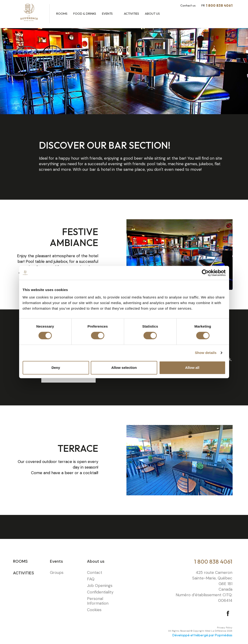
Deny (56, 368)
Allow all (192, 368)
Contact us (188, 5)
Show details (206, 353)
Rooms (62, 14)
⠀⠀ (127, 566)
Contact (95, 572)
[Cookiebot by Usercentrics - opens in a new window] (205, 273)
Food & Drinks (85, 14)
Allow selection (124, 368)
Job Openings (100, 586)
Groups (57, 572)
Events (108, 14)
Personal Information (98, 601)
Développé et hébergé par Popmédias (202, 635)
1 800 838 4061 (213, 562)
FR (203, 5)
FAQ (91, 579)
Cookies (94, 610)
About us (153, 14)
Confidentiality (100, 592)
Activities (131, 14)
